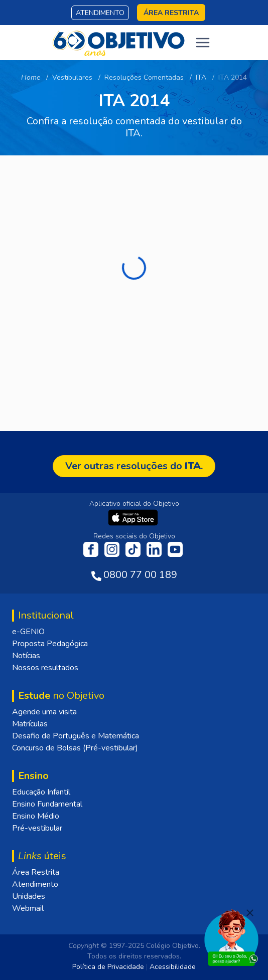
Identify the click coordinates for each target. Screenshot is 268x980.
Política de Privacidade (108, 967)
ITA (201, 77)
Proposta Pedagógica (50, 644)
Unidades (29, 896)
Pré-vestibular (37, 828)
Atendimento (100, 13)
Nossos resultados (45, 668)
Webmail (28, 908)
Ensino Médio (36, 816)
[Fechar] (250, 913)
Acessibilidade (173, 967)
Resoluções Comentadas (144, 77)
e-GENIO (28, 632)
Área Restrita (36, 872)
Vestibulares (72, 77)
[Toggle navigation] (203, 43)
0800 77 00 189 (140, 575)
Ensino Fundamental (47, 804)
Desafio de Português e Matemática (76, 736)
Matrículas (30, 724)
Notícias (26, 656)
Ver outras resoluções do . (134, 466)
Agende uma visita (44, 712)
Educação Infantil (41, 792)
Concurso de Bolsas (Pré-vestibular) (75, 748)
